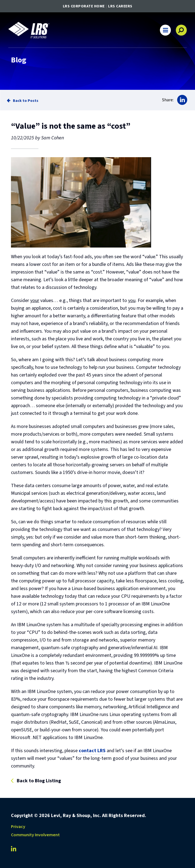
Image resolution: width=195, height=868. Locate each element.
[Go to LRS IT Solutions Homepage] (29, 30)
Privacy (18, 827)
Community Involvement (35, 835)
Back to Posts (26, 101)
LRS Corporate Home (84, 6)
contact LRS (92, 751)
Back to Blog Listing (39, 781)
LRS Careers (120, 6)
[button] (165, 30)
